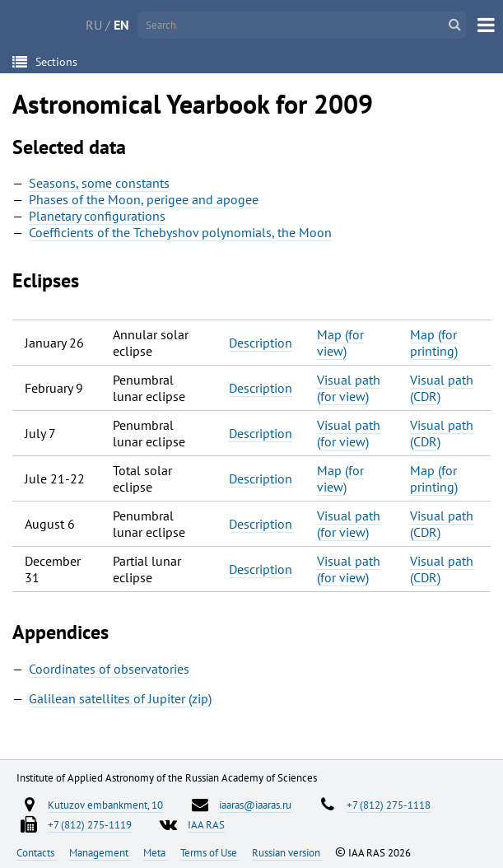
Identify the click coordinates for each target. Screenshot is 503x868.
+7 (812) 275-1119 (90, 824)
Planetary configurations (97, 216)
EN (121, 25)
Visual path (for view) (349, 388)
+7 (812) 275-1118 (389, 805)
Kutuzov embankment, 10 (105, 805)
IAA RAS (206, 824)
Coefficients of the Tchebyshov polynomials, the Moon (180, 232)
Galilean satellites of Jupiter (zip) (120, 698)
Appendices (61, 632)
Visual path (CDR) (442, 388)
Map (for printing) (434, 343)
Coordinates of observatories (109, 669)
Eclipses (46, 280)
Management (100, 852)
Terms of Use (210, 852)
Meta (156, 852)
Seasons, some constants (99, 183)
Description (261, 343)
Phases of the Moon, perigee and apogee (144, 199)
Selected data (69, 147)
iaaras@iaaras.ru (255, 805)
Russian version (287, 852)
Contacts (37, 852)
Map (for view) (340, 343)
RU (94, 25)
